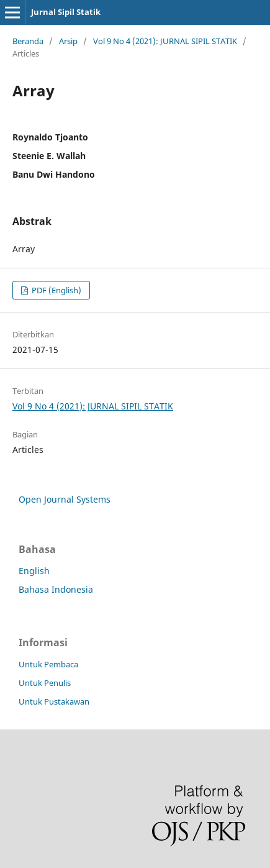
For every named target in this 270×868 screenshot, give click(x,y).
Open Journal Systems (65, 499)
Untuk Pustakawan (54, 701)
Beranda (28, 41)
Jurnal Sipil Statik (66, 12)
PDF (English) (56, 290)
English (34, 571)
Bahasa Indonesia (56, 589)
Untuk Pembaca (48, 664)
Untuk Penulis (45, 683)
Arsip (68, 41)
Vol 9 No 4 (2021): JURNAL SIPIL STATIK (165, 41)
